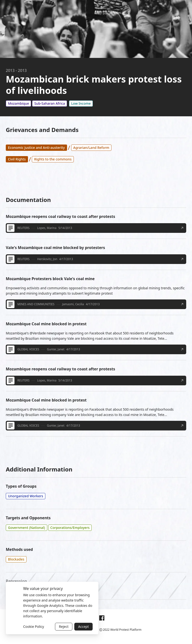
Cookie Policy (34, 627)
